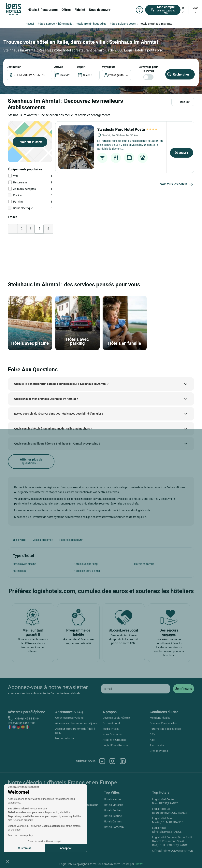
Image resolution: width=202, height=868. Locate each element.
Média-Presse (111, 729)
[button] (8, 861)
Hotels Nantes (113, 799)
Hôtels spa (19, 571)
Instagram (112, 761)
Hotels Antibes (113, 810)
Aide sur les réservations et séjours (76, 723)
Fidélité (80, 10)
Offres (66, 10)
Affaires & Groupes (114, 740)
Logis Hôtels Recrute (115, 745)
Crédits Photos (159, 751)
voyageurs (109, 67)
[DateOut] (88, 75)
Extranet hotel (111, 723)
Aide (152, 740)
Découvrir (182, 153)
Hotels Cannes (113, 821)
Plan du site (157, 745)
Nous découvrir (100, 10)
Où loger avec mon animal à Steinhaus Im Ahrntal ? (46, 399)
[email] (136, 689)
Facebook (102, 761)
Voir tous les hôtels (177, 184)
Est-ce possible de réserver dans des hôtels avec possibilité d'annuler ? (59, 414)
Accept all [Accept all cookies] (66, 848)
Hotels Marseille (114, 805)
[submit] (184, 689)
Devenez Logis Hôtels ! (116, 718)
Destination (14, 67)
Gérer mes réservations (69, 718)
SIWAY (139, 864)
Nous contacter (65, 738)
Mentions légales (160, 718)
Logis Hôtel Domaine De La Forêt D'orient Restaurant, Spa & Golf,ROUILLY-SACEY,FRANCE (172, 841)
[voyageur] (117, 75)
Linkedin (123, 761)
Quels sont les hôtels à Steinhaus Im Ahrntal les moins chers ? (53, 429)
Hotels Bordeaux (114, 827)
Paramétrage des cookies (165, 729)
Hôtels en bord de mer (87, 571)
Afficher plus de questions (31, 462)
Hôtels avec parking (86, 564)
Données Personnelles (163, 723)
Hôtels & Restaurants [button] (43, 10)
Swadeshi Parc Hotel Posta (128, 129)
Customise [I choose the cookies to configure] (25, 848)
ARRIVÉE (59, 67)
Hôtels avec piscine (24, 564)
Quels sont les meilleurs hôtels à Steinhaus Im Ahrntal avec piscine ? (57, 444)
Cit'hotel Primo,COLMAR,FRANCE (172, 851)
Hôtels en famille (144, 564)
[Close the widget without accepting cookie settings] (23, 787)
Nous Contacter (112, 734)
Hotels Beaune (113, 816)
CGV (152, 734)
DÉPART (81, 67)
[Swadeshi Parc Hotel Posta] (76, 147)
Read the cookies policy (20, 835)
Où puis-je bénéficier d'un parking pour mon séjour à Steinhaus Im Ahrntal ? (61, 384)
